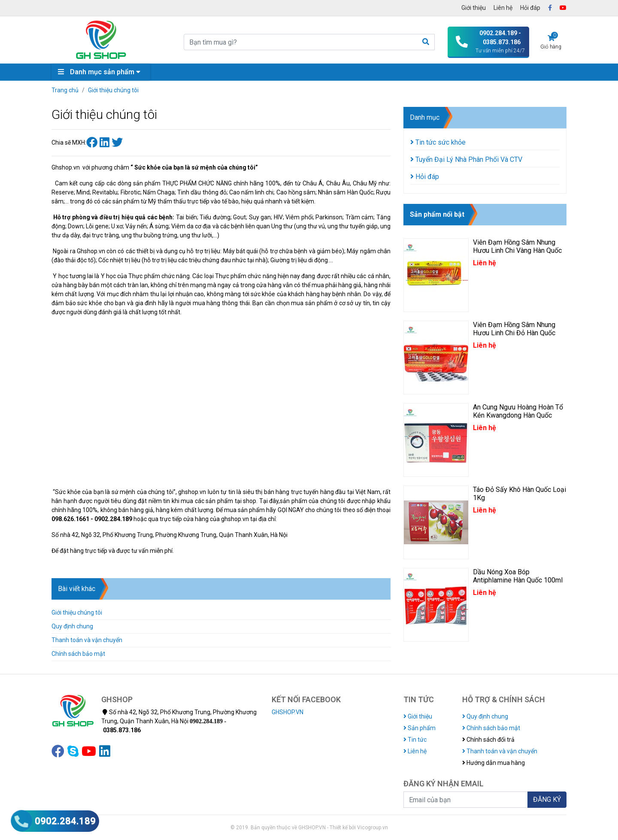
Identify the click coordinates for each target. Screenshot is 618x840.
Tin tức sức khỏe (438, 142)
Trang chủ (65, 90)
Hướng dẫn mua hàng (494, 763)
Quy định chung (72, 626)
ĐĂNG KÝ (547, 799)
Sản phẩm (420, 728)
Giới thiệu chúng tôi (113, 90)
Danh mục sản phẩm (101, 72)
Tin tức (415, 740)
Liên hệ (503, 8)
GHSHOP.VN (288, 712)
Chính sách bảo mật (78, 654)
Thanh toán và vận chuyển (87, 640)
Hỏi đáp (530, 8)
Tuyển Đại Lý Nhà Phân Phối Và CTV (466, 159)
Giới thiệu (474, 8)
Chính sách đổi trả (488, 740)
